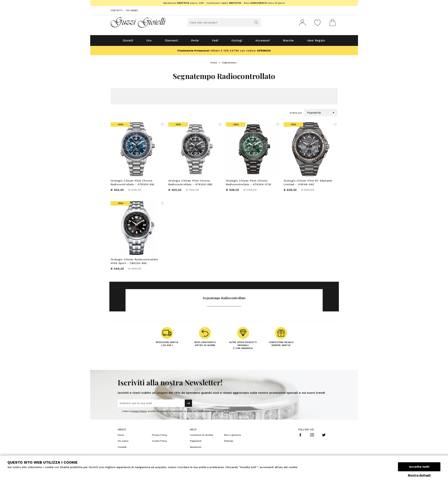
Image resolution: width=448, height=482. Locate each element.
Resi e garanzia (232, 436)
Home (214, 63)
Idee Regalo (316, 41)
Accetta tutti (419, 467)
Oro (149, 41)
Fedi (215, 41)
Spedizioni (196, 448)
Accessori (263, 41)
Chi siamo (132, 10)
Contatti (117, 10)
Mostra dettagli (419, 475)
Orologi (237, 41)
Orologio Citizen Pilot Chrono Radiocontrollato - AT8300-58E (190, 183)
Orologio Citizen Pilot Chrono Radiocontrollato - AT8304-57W (249, 183)
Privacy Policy (139, 412)
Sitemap (229, 442)
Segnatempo (229, 63)
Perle (195, 41)
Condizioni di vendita (201, 436)
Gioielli (128, 41)
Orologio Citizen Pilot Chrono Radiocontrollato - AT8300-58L (133, 183)
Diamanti (171, 41)
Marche (288, 41)
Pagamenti (196, 442)
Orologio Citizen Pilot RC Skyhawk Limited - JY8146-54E (308, 183)
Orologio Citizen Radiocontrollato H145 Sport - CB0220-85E (134, 262)
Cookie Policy (159, 442)
